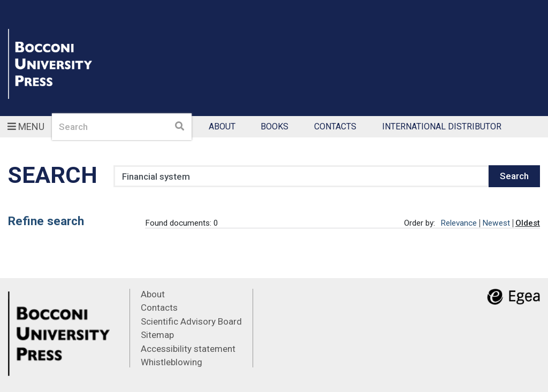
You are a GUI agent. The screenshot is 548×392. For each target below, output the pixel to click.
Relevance (459, 223)
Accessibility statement (188, 349)
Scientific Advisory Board (191, 321)
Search (514, 176)
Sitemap (157, 335)
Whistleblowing (172, 362)
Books (275, 127)
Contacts (335, 127)
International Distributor (442, 127)
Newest (496, 223)
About (222, 127)
